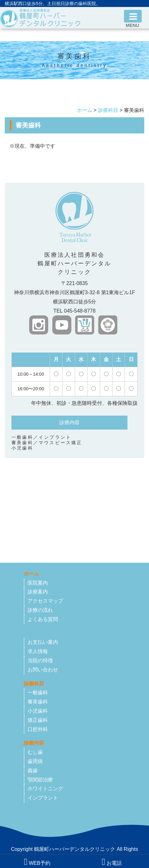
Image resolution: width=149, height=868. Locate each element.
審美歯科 (38, 702)
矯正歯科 (38, 720)
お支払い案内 (43, 642)
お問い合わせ (43, 670)
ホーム (85, 110)
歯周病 (35, 761)
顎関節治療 (40, 780)
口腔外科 (38, 729)
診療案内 (38, 592)
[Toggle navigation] (133, 16)
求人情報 (38, 651)
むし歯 (35, 752)
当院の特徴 (40, 661)
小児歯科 (38, 711)
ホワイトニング (45, 789)
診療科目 (108, 110)
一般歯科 (38, 693)
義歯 (33, 771)
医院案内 (38, 583)
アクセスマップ (45, 601)
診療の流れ (40, 610)
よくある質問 (43, 619)
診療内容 (34, 743)
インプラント (43, 798)
